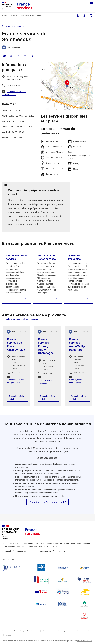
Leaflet (80, 109)
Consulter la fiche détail (17, 398)
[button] (67, 83)
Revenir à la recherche (15, 26)
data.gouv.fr (62, 551)
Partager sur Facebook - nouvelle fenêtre (4, 56)
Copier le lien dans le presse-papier (32, 56)
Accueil (4, 15)
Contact (8, 635)
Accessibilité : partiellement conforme (26, 631)
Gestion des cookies (84, 631)
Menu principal (92, 3)
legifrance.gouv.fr (44, 551)
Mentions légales (48, 631)
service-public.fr (24, 551)
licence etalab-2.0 (83, 641)
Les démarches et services (16, 257)
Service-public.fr (53, 431)
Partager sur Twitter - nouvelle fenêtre (11, 56)
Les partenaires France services (46, 257)
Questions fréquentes (74, 257)
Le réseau (14, 15)
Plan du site (6, 631)
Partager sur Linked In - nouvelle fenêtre (18, 56)
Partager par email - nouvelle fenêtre (25, 56)
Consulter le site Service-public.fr (46, 502)
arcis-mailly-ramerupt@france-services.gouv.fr (76, 380)
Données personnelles (65, 631)
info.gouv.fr (7, 551)
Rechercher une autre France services (22, 319)
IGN (87, 109)
